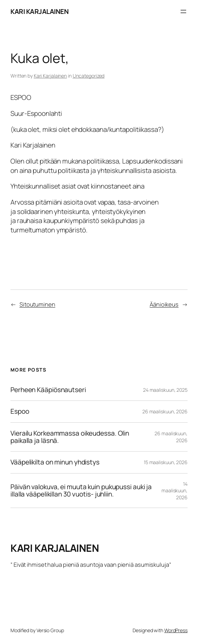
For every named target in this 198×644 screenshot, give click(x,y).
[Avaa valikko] (183, 11)
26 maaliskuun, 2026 (165, 411)
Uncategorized (89, 76)
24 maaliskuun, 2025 (165, 390)
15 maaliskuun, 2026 (166, 462)
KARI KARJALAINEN (39, 11)
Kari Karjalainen (50, 76)
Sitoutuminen (37, 304)
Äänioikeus (164, 304)
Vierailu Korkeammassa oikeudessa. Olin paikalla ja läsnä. (70, 437)
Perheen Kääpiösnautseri (48, 390)
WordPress (176, 630)
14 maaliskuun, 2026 (175, 491)
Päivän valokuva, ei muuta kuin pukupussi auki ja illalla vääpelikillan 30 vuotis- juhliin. (81, 491)
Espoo (20, 411)
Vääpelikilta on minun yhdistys (55, 462)
